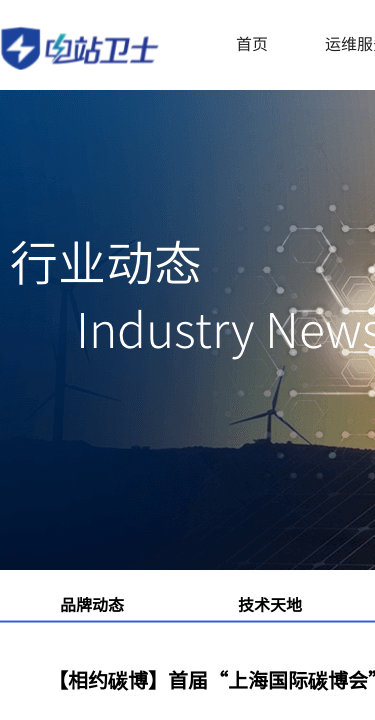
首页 (252, 43)
